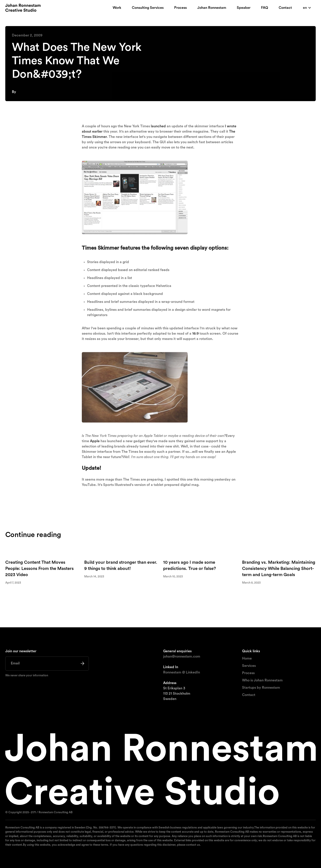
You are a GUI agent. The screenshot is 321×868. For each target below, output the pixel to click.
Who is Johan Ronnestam (262, 680)
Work (117, 8)
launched (158, 128)
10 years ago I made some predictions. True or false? (189, 566)
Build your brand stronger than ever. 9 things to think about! (121, 566)
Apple (95, 443)
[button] (307, 8)
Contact (285, 8)
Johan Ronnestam (212, 8)
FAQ (265, 8)
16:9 (195, 335)
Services (249, 666)
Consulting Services (148, 8)
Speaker (244, 8)
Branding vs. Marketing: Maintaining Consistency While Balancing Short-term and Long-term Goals (279, 569)
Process (180, 8)
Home (247, 658)
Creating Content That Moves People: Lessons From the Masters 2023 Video (39, 569)
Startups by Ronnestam (261, 688)
